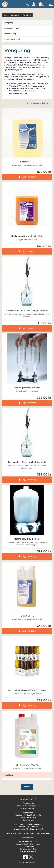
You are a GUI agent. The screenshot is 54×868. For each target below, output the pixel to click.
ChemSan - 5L (27, 162)
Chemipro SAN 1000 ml (27, 765)
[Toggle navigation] (51, 4)
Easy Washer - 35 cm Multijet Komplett (27, 462)
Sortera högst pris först (38, 103)
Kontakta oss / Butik (28, 849)
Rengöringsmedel (12, 39)
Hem (5, 15)
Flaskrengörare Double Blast (27, 388)
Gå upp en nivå (12, 28)
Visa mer (27, 787)
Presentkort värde (28, 851)
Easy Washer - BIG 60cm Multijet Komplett (27, 311)
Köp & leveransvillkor (28, 842)
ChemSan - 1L (27, 616)
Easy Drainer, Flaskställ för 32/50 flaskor (27, 690)
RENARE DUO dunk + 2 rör (27, 539)
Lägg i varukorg (27, 177)
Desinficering (10, 34)
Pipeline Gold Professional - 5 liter (27, 236)
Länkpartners (28, 846)
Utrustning (15, 15)
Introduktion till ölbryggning (28, 844)
